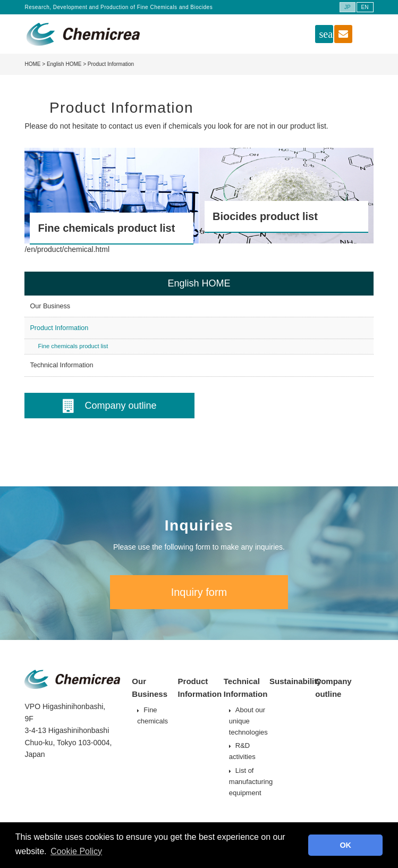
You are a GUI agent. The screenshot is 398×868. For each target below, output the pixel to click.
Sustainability (295, 681)
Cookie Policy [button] (76, 851)
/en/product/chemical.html (67, 249)
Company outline (109, 406)
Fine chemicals (153, 715)
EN (365, 7)
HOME (32, 64)
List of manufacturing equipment (251, 782)
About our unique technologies (248, 721)
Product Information (59, 328)
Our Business (50, 306)
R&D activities (242, 751)
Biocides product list (265, 216)
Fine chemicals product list (106, 228)
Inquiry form (199, 592)
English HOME (64, 64)
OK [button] (345, 845)
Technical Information (61, 365)
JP (348, 7)
